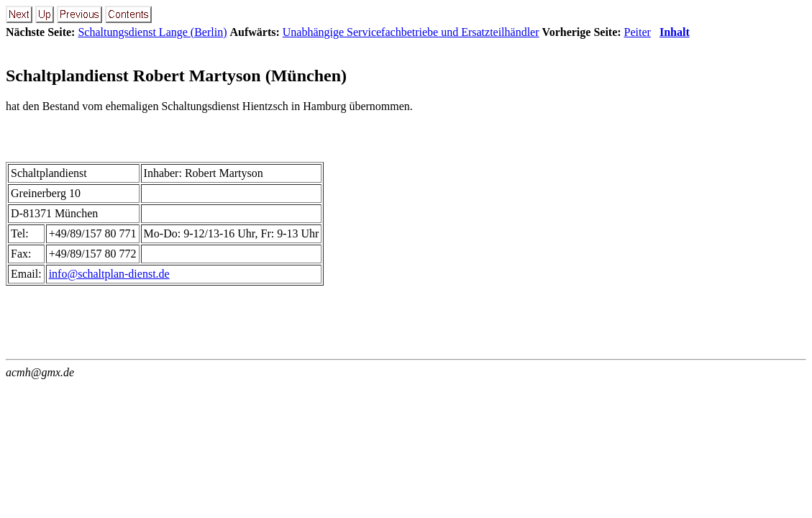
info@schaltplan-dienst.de (109, 274)
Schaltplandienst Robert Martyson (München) (176, 76)
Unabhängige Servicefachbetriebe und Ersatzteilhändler (411, 32)
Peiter (638, 32)
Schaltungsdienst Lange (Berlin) (152, 32)
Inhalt (675, 32)
